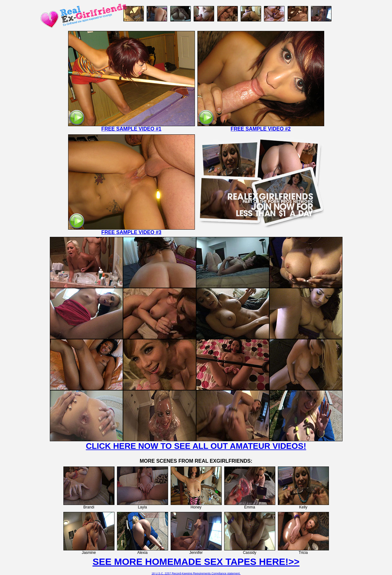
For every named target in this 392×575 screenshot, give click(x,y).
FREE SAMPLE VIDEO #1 (131, 129)
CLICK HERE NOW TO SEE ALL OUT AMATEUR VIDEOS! (196, 446)
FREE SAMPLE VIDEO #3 (131, 232)
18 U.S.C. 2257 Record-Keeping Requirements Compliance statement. (196, 573)
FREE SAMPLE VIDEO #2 (260, 129)
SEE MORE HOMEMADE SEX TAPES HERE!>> (196, 562)
